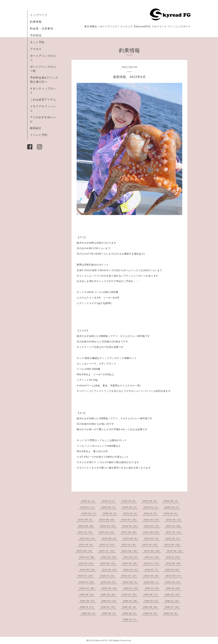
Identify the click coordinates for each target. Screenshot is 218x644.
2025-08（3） (171, 501)
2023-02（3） (173, 538)
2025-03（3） (172, 507)
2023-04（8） (131, 538)
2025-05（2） (130, 507)
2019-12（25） (131, 588)
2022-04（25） (175, 551)
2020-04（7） (152, 582)
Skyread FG (101, 640)
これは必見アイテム (43, 99)
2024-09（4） (86, 520)
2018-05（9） (110, 613)
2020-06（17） (109, 582)
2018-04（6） (130, 613)
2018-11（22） (87, 607)
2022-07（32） (107, 551)
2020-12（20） (86, 576)
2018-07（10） (172, 607)
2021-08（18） (130, 563)
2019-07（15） (130, 594)
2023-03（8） (152, 538)
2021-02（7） (152, 570)
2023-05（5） (110, 538)
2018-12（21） (173, 601)
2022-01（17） (131, 557)
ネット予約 (37, 42)
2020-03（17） (173, 582)
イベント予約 (39, 135)
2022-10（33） (151, 545)
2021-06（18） (174, 563)
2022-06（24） (130, 551)
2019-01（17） (152, 601)
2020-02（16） (87, 588)
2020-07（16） (87, 582)
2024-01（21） (152, 526)
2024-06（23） (152, 520)
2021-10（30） (87, 563)
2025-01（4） (110, 513)
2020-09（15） (152, 576)
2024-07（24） (129, 520)
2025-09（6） (150, 501)
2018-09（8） (130, 607)
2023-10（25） (107, 532)
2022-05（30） (153, 551)
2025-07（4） (88, 507)
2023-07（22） (174, 532)
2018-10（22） (109, 607)
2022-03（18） (87, 557)
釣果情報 (36, 22)
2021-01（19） (173, 570)
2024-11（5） (151, 513)
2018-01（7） (130, 619)
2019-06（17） (151, 594)
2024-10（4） (171, 513)
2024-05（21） (174, 520)
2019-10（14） (173, 588)
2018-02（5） (171, 613)
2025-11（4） (109, 501)
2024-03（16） (108, 526)
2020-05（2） (131, 582)
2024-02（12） (130, 526)
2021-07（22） (152, 563)
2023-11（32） (86, 532)
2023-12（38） (174, 526)
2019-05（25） (173, 594)
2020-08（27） (174, 576)
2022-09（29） (173, 545)
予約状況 (36, 35)
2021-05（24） (88, 570)
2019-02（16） (131, 601)
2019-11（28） (153, 588)
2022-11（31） (129, 545)
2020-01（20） (110, 588)
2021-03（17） (131, 570)
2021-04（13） (110, 570)
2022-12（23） (108, 545)
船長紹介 (36, 128)
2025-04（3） (151, 507)
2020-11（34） (108, 576)
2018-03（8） (151, 613)
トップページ (39, 15)
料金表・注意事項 (42, 28)
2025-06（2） (109, 507)
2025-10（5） (129, 501)
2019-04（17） (88, 601)
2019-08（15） (109, 594)
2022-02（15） (109, 557)
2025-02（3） (89, 513)
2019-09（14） (87, 594)
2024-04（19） (87, 526)
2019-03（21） (109, 601)
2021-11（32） (173, 557)
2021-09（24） (108, 563)
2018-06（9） (89, 613)
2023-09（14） (129, 532)
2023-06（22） (88, 538)
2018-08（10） (151, 607)
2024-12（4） (131, 513)
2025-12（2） (89, 501)
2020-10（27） (130, 576)
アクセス (36, 49)
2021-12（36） (152, 557)
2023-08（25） (152, 532)
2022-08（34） (85, 551)
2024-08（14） (107, 520)
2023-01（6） (87, 545)
